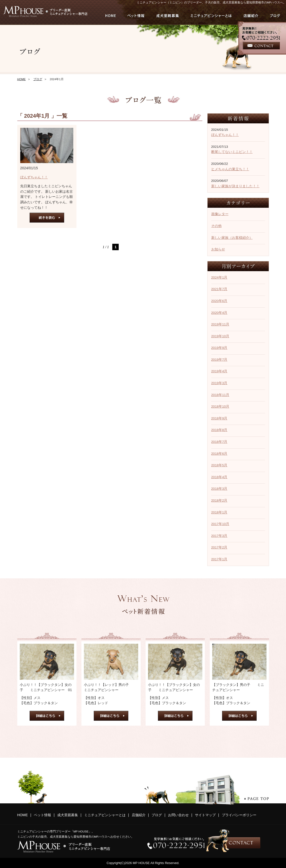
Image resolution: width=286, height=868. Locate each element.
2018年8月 (219, 430)
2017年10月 (220, 524)
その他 (216, 226)
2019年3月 (219, 383)
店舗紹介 (139, 815)
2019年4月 (219, 371)
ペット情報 (42, 815)
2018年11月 (220, 395)
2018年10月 (220, 406)
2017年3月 (219, 536)
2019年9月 (219, 348)
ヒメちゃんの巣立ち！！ (230, 169)
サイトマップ (205, 815)
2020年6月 (219, 301)
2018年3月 (219, 489)
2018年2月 (219, 500)
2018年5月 (219, 465)
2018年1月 (219, 512)
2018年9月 (219, 418)
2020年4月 (219, 313)
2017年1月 (219, 559)
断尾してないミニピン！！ (232, 152)
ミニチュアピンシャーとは (105, 815)
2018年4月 (219, 477)
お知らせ (218, 249)
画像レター (220, 214)
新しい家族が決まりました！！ (235, 186)
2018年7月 (219, 442)
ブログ (38, 79)
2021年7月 (219, 289)
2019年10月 (220, 336)
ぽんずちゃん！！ (34, 177)
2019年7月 (219, 360)
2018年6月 (219, 454)
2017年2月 (219, 547)
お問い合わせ (178, 815)
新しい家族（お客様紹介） (232, 238)
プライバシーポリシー (239, 815)
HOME (22, 79)
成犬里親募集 (68, 815)
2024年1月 (219, 277)
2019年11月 (220, 324)
